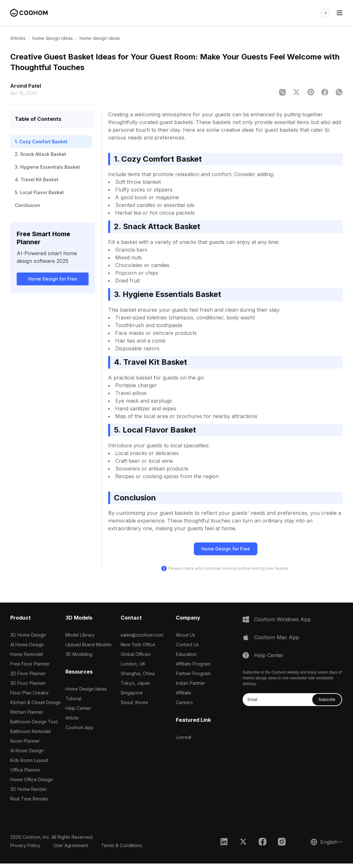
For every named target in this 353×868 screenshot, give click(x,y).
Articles (18, 38)
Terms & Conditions (122, 845)
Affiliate (184, 693)
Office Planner (25, 770)
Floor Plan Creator (30, 693)
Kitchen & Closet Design (36, 702)
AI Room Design (27, 751)
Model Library (80, 635)
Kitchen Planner (27, 712)
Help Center (78, 708)
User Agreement (71, 845)
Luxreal (184, 737)
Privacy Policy (25, 845)
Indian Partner (190, 683)
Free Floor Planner (30, 664)
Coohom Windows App (282, 619)
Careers (184, 702)
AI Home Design (27, 644)
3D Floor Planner (28, 683)
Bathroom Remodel (30, 731)
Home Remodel (27, 654)
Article (72, 718)
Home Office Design (32, 779)
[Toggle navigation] (340, 13)
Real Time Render (29, 799)
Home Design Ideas (86, 689)
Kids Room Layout (29, 760)
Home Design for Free (53, 279)
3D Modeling (79, 654)
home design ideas (53, 38)
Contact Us (187, 644)
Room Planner (25, 741)
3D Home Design (28, 635)
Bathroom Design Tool (34, 722)
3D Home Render (29, 789)
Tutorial (73, 698)
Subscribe (327, 700)
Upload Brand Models (89, 644)
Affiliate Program (193, 664)
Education (186, 654)
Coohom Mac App (277, 637)
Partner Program (193, 673)
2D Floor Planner (28, 673)
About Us (185, 635)
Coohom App (79, 727)
